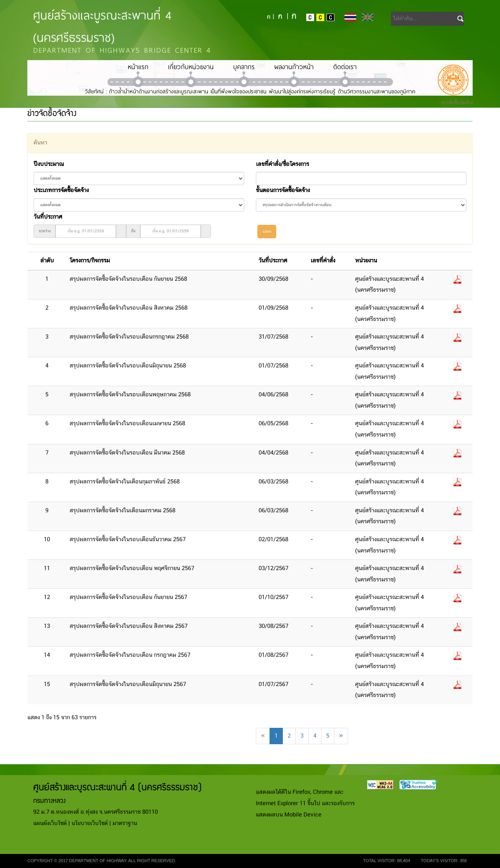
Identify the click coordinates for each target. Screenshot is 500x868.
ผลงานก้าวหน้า (294, 67)
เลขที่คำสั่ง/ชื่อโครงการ (282, 164)
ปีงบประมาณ (49, 164)
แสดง (267, 232)
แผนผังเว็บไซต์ (50, 823)
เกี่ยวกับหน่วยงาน (191, 67)
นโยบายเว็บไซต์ (90, 823)
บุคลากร (244, 67)
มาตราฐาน (125, 823)
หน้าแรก (138, 67)
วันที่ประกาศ (48, 217)
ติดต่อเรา (345, 67)
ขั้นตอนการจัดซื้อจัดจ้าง (283, 191)
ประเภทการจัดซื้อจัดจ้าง (61, 191)
